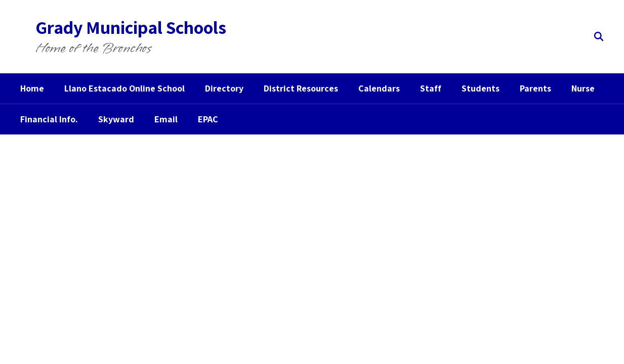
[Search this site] (599, 36)
